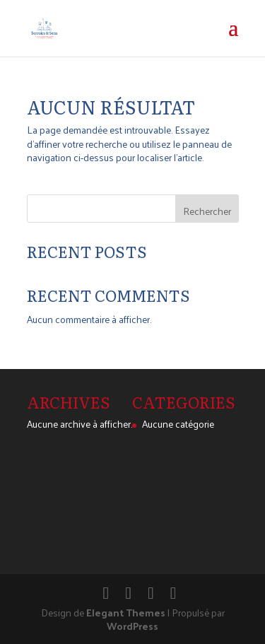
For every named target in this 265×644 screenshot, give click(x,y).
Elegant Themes (126, 613)
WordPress (132, 626)
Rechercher (207, 211)
